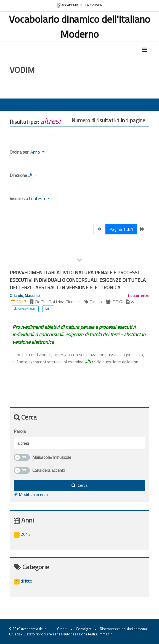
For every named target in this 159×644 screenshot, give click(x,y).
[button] (33, 175)
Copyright (84, 629)
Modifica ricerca (31, 494)
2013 (22, 534)
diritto (23, 581)
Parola (20, 431)
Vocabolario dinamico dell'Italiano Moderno (79, 26)
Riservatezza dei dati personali (124, 629)
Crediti (62, 629)
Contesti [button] (38, 198)
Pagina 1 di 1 (121, 229)
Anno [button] (36, 152)
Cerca (79, 485)
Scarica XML (25, 309)
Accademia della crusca (79, 5)
